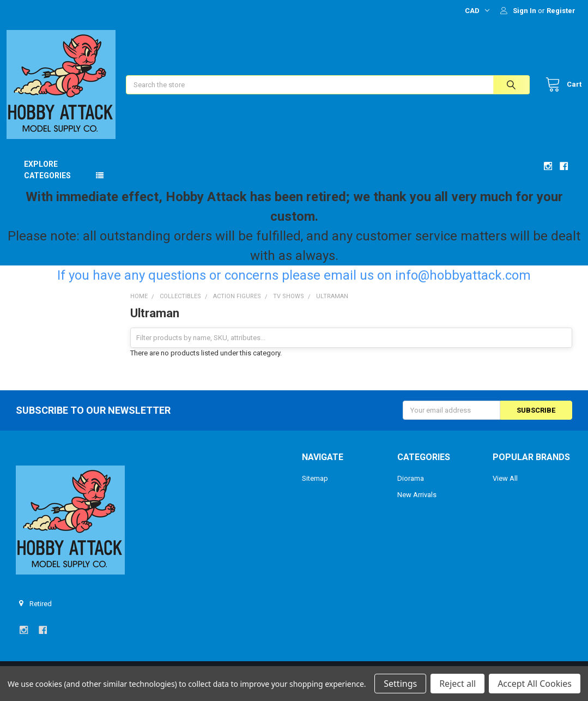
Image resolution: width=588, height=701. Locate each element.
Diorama (411, 488)
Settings (400, 684)
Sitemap (315, 488)
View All (505, 488)
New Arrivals (417, 504)
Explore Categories (47, 180)
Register (561, 11)
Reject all (457, 684)
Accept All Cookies (535, 684)
